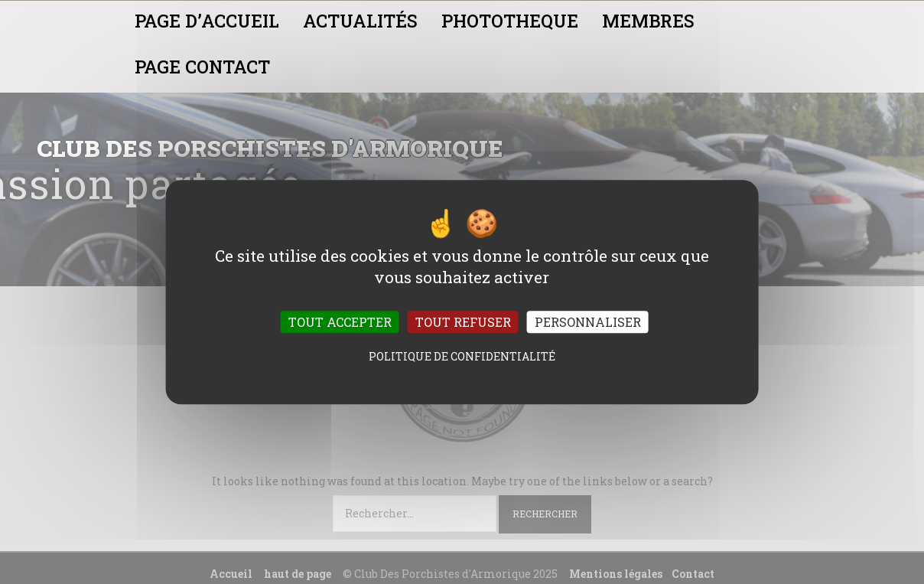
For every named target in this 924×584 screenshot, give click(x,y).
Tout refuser (463, 322)
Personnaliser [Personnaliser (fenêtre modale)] (588, 322)
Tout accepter (340, 322)
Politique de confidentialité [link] (462, 356)
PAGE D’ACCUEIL (207, 21)
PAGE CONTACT (202, 67)
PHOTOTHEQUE (510, 21)
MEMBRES (648, 21)
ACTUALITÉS (360, 21)
